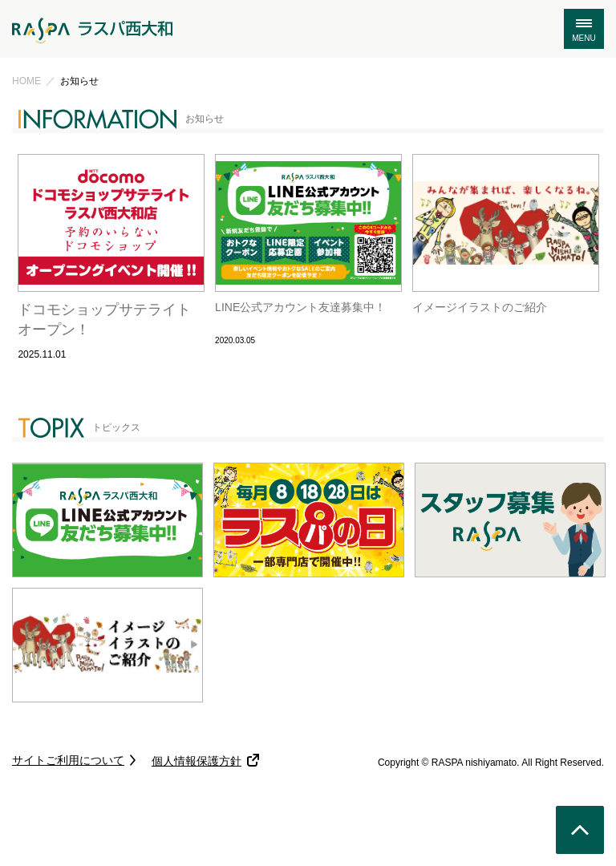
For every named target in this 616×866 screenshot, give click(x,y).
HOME (26, 81)
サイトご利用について (68, 760)
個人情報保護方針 (197, 761)
